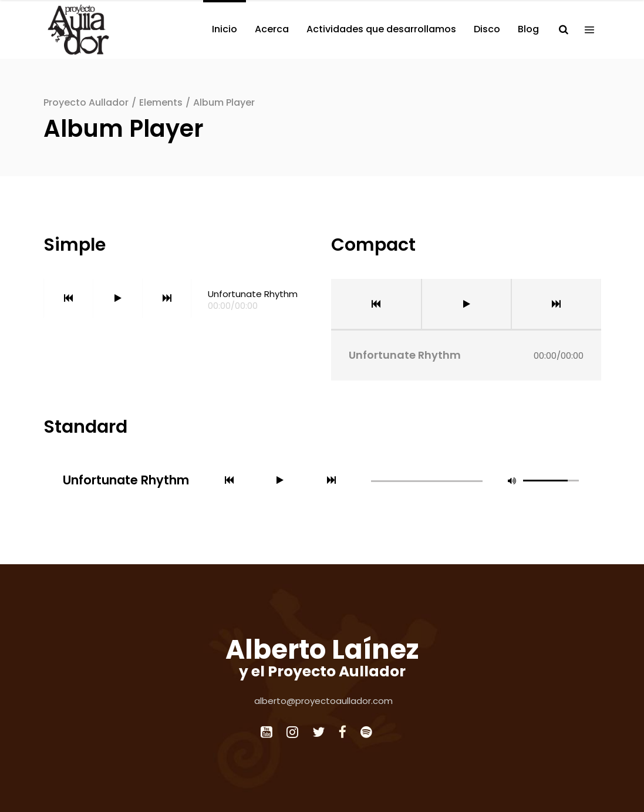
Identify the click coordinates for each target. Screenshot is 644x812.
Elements (161, 102)
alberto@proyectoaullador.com (323, 701)
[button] (512, 481)
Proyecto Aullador (86, 102)
